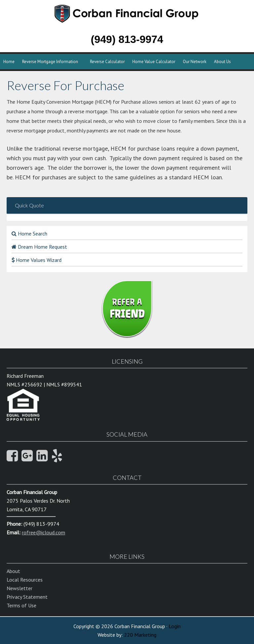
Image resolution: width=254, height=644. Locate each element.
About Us (222, 62)
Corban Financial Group (152, 20)
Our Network (195, 62)
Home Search (29, 233)
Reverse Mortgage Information (50, 62)
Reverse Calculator (107, 62)
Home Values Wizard (37, 260)
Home (9, 62)
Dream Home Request (39, 247)
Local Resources (25, 580)
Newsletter (20, 588)
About (13, 571)
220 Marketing (140, 635)
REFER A (127, 309)
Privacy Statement (27, 597)
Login (175, 626)
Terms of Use (21, 605)
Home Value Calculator (154, 62)
